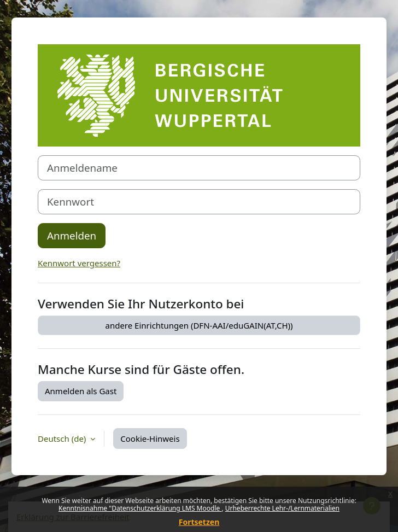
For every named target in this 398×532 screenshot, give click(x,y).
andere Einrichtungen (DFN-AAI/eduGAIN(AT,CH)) (199, 325)
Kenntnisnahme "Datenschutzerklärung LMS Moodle (140, 508)
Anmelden (72, 235)
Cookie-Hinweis (150, 439)
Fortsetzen (199, 522)
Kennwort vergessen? (79, 263)
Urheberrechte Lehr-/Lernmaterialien (282, 508)
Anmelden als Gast (81, 391)
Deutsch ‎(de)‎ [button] (63, 439)
